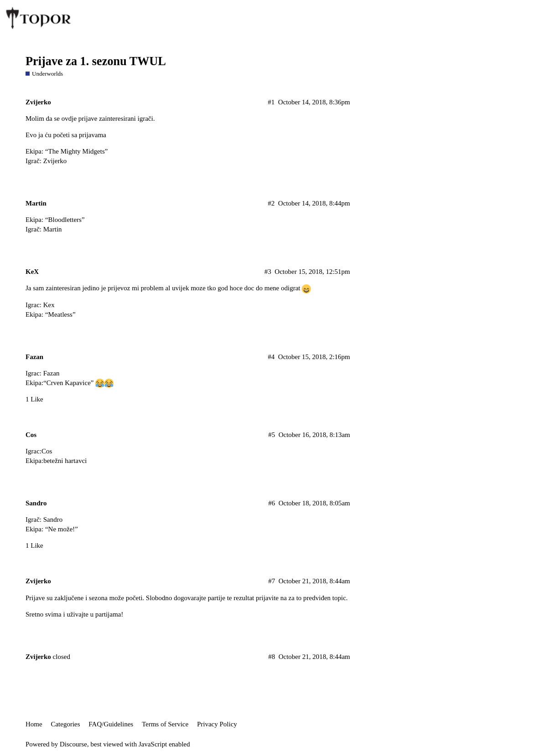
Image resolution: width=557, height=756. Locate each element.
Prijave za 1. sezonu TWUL (96, 61)
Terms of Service (165, 724)
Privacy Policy (217, 724)
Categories (65, 724)
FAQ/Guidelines (111, 724)
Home (34, 724)
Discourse (73, 744)
